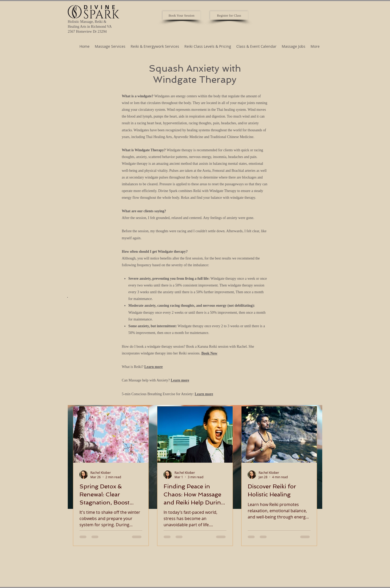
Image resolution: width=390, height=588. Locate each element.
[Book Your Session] (181, 15)
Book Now (209, 353)
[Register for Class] (229, 15)
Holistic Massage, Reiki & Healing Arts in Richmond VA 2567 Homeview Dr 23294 (90, 27)
